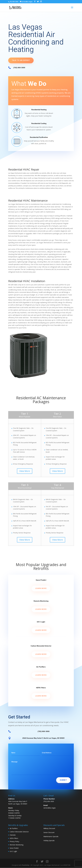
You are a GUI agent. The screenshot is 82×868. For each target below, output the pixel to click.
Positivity (26, 865)
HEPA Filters (41, 688)
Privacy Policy (14, 841)
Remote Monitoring (41, 601)
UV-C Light (41, 622)
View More (25, 471)
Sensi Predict (41, 580)
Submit (63, 780)
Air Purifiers (41, 667)
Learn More (41, 588)
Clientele (13, 835)
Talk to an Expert (21, 60)
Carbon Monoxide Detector (41, 646)
